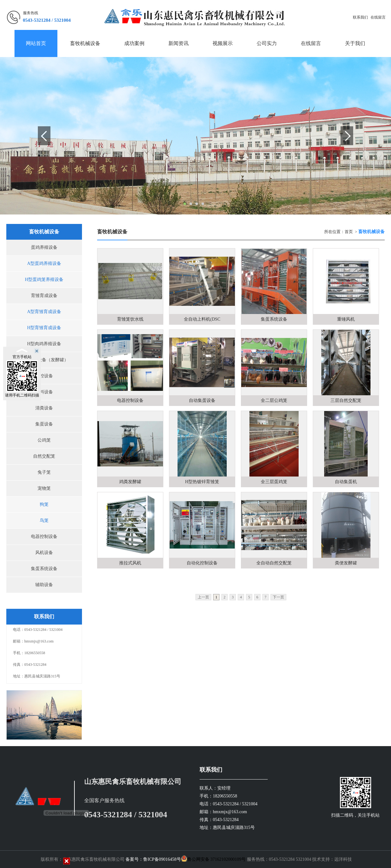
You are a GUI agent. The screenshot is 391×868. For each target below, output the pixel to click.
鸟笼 (44, 520)
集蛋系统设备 (44, 569)
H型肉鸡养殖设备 (44, 344)
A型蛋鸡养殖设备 (44, 263)
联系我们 (360, 17)
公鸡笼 (44, 440)
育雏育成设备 (44, 296)
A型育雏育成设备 (44, 312)
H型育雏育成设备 (44, 328)
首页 (349, 232)
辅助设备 (44, 585)
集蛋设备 (44, 424)
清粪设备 (44, 408)
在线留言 (378, 17)
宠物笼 (44, 488)
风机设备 (44, 553)
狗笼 (44, 504)
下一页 (278, 597)
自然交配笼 (44, 456)
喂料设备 (44, 392)
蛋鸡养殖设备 (44, 247)
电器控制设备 (44, 537)
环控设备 (44, 376)
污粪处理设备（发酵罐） (44, 360)
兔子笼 (44, 472)
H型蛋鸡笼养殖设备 (44, 280)
